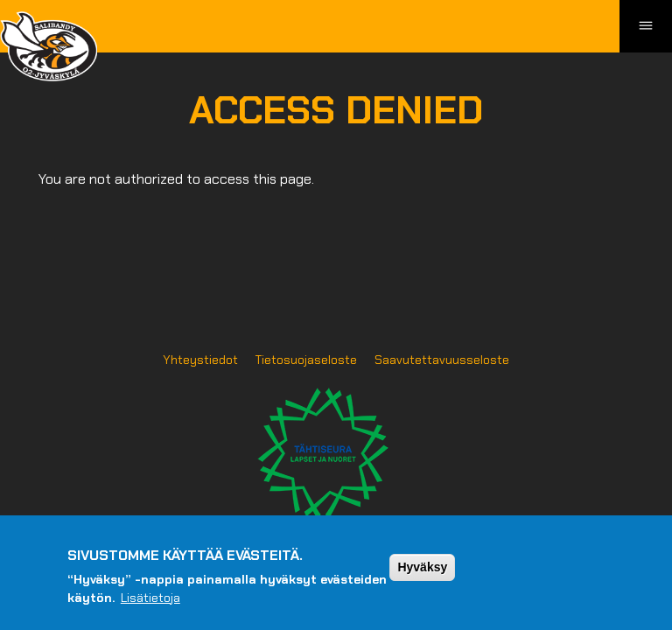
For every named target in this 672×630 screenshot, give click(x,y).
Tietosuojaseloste (306, 360)
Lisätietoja (150, 605)
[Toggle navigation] (646, 26)
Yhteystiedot (200, 360)
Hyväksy (422, 575)
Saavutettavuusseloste (442, 360)
